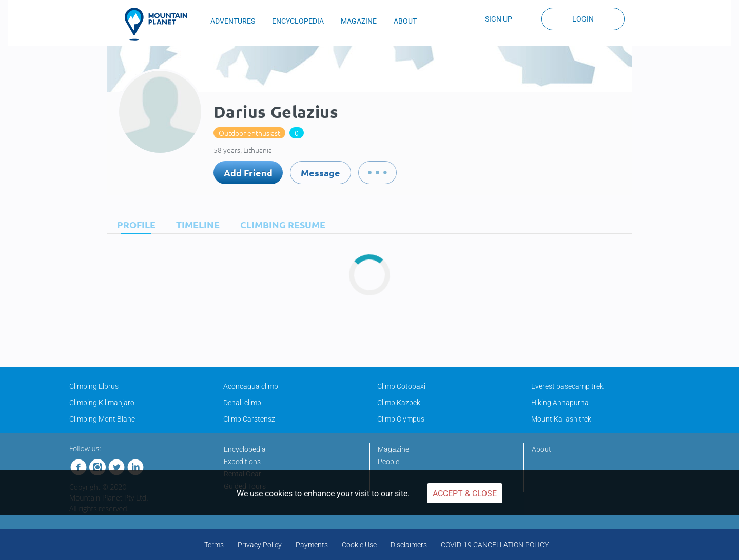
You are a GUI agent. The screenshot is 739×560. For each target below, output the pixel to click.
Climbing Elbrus (94, 386)
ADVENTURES (233, 21)
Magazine (393, 449)
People (388, 462)
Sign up (499, 19)
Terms (214, 545)
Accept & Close (465, 494)
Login (583, 19)
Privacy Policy (260, 545)
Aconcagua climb (251, 386)
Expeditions (242, 462)
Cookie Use (359, 545)
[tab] (134, 224)
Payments (312, 545)
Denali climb (242, 403)
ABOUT (405, 21)
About (541, 449)
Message (320, 173)
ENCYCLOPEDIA (298, 21)
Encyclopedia (245, 449)
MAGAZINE (359, 21)
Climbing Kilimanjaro (102, 403)
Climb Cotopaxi (401, 386)
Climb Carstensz (249, 419)
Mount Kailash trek (561, 419)
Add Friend (248, 173)
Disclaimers (409, 545)
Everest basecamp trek (567, 386)
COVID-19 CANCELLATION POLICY (495, 545)
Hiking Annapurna (560, 403)
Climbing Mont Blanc (102, 419)
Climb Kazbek (399, 403)
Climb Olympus (401, 419)
